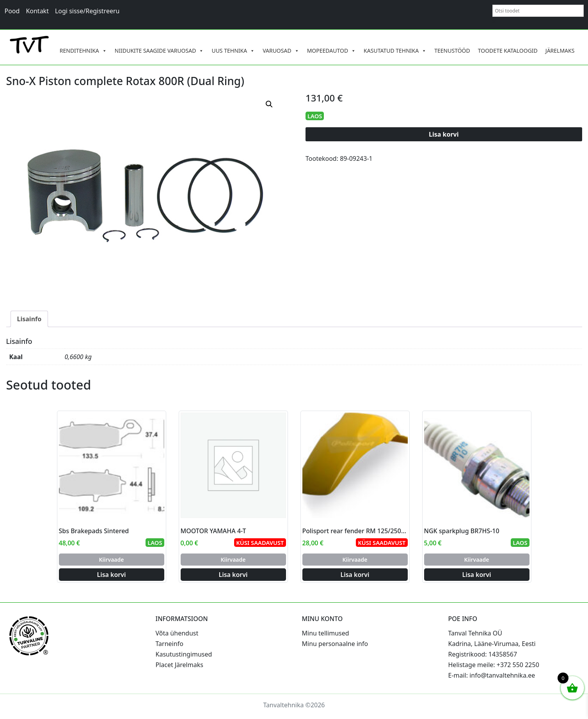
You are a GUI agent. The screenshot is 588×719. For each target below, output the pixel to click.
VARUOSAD (281, 51)
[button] (269, 104)
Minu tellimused (326, 633)
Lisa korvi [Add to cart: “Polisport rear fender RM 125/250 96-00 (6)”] (355, 575)
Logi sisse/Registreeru (87, 11)
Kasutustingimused (184, 654)
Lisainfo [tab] (29, 319)
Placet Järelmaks (179, 665)
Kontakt (37, 11)
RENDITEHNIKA (83, 51)
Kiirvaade (111, 560)
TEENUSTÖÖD (452, 51)
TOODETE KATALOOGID (508, 51)
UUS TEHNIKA (233, 51)
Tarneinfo (170, 644)
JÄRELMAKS (560, 51)
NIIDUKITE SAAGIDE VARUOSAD (159, 51)
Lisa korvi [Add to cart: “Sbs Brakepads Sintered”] (111, 575)
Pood (12, 11)
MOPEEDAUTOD (331, 51)
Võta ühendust (177, 633)
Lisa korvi (444, 134)
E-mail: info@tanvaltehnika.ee (492, 675)
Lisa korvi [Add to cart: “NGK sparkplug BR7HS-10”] (476, 575)
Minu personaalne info (335, 644)
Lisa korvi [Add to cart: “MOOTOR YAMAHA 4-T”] (233, 575)
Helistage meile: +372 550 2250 (494, 665)
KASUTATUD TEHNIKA (395, 51)
